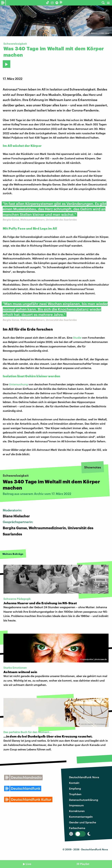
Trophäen (75, 794)
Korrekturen (77, 811)
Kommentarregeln (81, 817)
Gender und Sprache (83, 822)
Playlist (85, 864)
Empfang (75, 788)
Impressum (76, 805)
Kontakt (74, 783)
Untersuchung (18, 384)
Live (28, 864)
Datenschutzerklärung (84, 800)
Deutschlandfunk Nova (84, 777)
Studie (77, 337)
